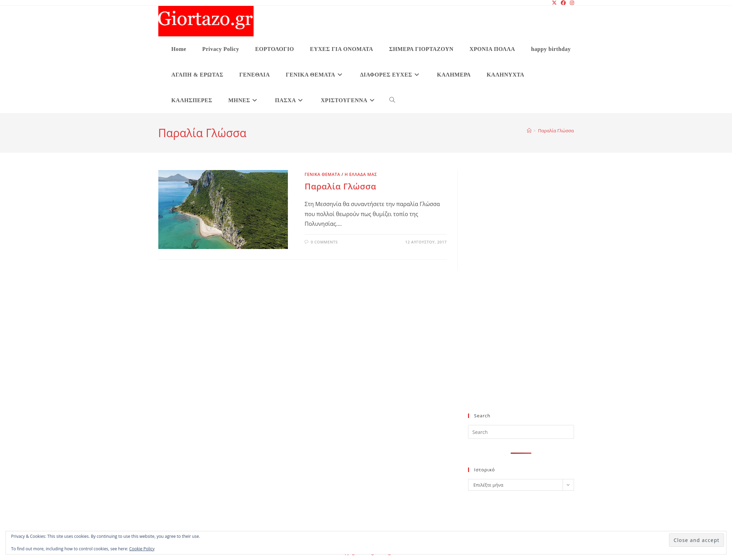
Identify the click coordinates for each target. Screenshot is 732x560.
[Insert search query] (521, 432)
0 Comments (324, 242)
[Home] (529, 131)
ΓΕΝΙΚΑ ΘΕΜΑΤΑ (322, 174)
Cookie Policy (142, 549)
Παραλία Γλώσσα (556, 131)
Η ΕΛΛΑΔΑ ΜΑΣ (361, 174)
